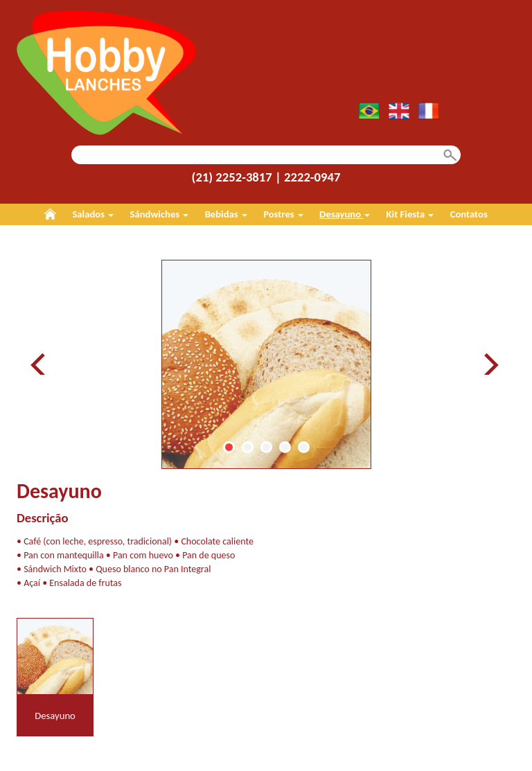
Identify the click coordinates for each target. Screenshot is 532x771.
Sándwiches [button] (160, 214)
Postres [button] (283, 214)
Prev (42, 364)
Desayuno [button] (345, 214)
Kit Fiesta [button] (410, 214)
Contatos (469, 214)
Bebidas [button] (226, 214)
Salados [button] (93, 214)
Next (490, 364)
